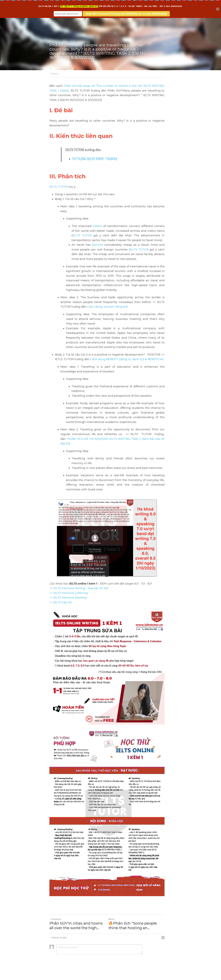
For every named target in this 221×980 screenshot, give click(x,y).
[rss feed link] (170, 945)
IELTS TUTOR (59, 187)
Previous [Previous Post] (55, 927)
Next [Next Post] (116, 927)
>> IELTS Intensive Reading (68, 588)
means (97, 221)
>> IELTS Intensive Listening (69, 584)
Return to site (58, 945)
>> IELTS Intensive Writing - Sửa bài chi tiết (79, 579)
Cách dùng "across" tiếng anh (87, 302)
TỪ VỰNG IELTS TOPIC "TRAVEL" (95, 159)
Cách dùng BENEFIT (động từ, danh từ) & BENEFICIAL (127, 355)
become (98, 240)
